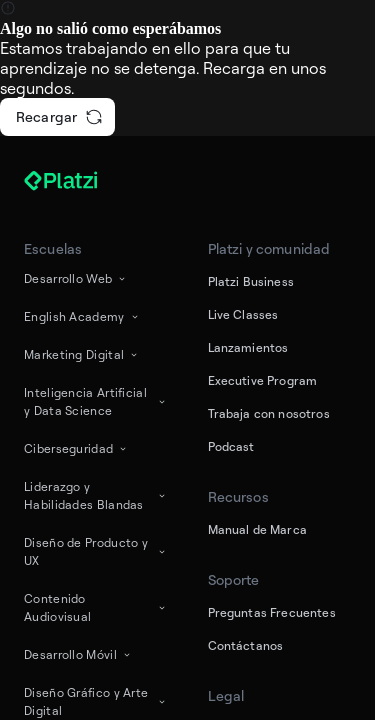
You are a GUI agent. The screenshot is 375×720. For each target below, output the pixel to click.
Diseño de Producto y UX (96, 551)
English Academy (82, 316)
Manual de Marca (257, 529)
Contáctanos (246, 645)
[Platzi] (84, 181)
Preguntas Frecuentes (272, 612)
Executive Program (263, 380)
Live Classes (243, 314)
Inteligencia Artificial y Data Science (96, 401)
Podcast (231, 446)
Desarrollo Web (76, 278)
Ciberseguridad (76, 448)
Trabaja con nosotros (269, 413)
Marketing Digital (82, 354)
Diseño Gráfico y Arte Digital (96, 701)
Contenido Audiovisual (96, 607)
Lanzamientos (248, 347)
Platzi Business (251, 281)
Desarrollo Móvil (78, 654)
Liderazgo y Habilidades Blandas (96, 495)
